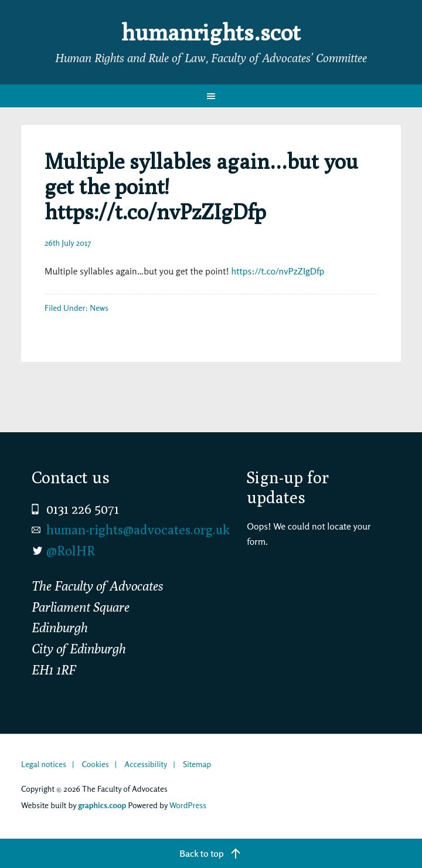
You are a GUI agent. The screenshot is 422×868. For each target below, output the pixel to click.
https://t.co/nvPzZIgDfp (278, 271)
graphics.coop (102, 805)
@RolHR (71, 551)
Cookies (95, 764)
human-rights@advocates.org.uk (138, 530)
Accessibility (146, 764)
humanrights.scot (211, 32)
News (99, 308)
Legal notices (44, 764)
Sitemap (197, 764)
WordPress (188, 805)
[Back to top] (211, 853)
